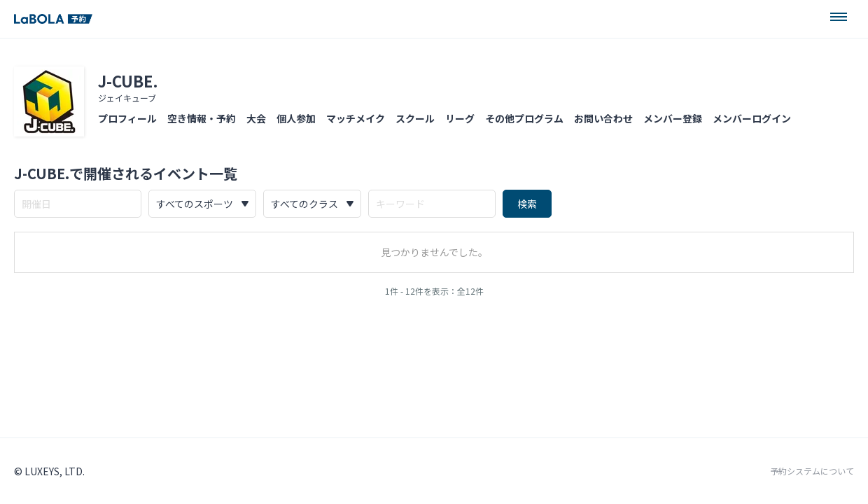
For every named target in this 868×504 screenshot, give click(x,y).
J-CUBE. (128, 80)
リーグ (460, 118)
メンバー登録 (673, 118)
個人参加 (296, 118)
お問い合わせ (603, 118)
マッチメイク (356, 118)
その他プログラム (524, 118)
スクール (415, 118)
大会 (256, 118)
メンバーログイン (752, 118)
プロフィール (127, 118)
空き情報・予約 (202, 118)
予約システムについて (812, 471)
